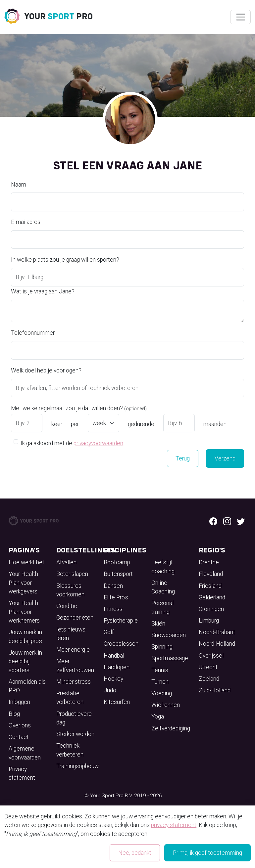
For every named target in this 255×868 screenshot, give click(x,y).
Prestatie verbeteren (70, 698)
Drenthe (209, 562)
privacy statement (174, 825)
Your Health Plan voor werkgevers (23, 583)
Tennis (160, 670)
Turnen (160, 682)
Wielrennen (166, 705)
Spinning (162, 647)
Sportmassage (170, 658)
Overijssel (211, 656)
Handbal (114, 656)
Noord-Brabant (217, 632)
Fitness (113, 609)
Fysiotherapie (121, 621)
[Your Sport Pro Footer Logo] (34, 520)
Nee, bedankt (135, 853)
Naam (19, 185)
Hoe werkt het (26, 562)
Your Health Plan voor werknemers (24, 612)
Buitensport (118, 574)
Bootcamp (117, 562)
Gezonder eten (75, 618)
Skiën (158, 624)
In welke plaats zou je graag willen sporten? (65, 260)
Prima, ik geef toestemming (207, 853)
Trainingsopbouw (77, 766)
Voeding (162, 693)
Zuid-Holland (215, 690)
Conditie (67, 606)
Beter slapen (72, 574)
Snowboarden (169, 635)
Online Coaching (163, 587)
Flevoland (211, 574)
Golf (109, 632)
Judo (110, 690)
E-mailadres (26, 222)
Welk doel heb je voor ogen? (46, 370)
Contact (19, 737)
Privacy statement (22, 773)
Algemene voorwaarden (25, 753)
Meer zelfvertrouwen (75, 666)
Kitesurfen (117, 702)
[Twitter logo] (241, 521)
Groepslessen (121, 644)
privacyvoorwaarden (98, 443)
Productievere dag (74, 718)
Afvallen (66, 562)
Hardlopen (117, 667)
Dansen (113, 586)
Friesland (210, 586)
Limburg (209, 621)
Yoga (158, 716)
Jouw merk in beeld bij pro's (25, 636)
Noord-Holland (217, 644)
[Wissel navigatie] (240, 17)
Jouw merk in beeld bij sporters (25, 661)
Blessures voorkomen (70, 590)
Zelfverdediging (171, 728)
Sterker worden (75, 734)
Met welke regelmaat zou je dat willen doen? (79, 408)
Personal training (162, 607)
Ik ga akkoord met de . (72, 443)
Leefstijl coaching (163, 567)
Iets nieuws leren (71, 634)
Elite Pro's (116, 597)
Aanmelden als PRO (27, 686)
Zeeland (209, 679)
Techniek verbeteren (70, 750)
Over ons (20, 725)
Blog (14, 714)
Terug (183, 458)
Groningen (211, 609)
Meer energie (73, 650)
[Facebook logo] (213, 521)
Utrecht (208, 667)
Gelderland (212, 597)
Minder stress (74, 682)
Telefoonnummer (33, 333)
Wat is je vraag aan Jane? (43, 291)
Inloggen (19, 702)
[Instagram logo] (227, 521)
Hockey (113, 679)
